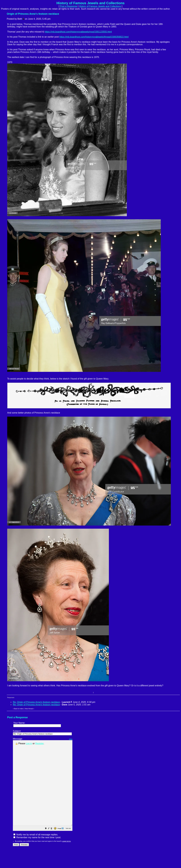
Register (40, 743)
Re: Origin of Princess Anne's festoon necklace (36, 702)
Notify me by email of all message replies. (36, 852)
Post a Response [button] (69, 6)
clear (78, 739)
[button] (53, 846)
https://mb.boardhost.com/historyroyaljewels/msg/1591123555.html (78, 32)
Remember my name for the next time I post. (37, 854)
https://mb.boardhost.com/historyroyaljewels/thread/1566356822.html (94, 37)
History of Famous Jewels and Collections (100, 6)
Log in (29, 743)
